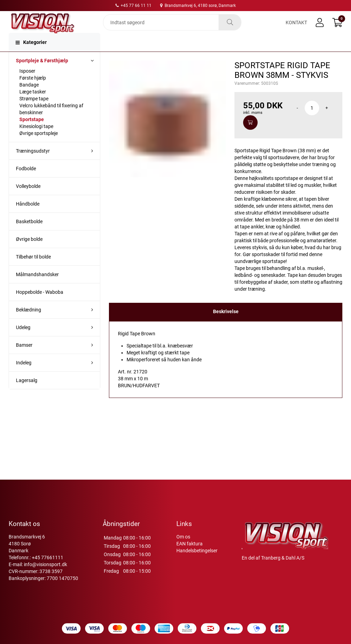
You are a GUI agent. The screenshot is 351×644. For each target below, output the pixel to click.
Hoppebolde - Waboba (40, 305)
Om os (183, 537)
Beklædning (29, 323)
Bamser (24, 358)
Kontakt (296, 28)
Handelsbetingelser (197, 551)
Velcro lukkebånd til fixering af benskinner (51, 122)
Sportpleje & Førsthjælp (42, 74)
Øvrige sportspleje (39, 146)
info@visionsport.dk (45, 564)
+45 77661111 (48, 557)
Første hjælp (33, 91)
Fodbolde (26, 182)
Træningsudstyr (33, 164)
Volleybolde (28, 199)
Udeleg (23, 341)
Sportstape (32, 133)
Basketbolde (29, 235)
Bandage (29, 98)
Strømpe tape (34, 112)
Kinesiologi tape (36, 139)
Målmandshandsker (37, 288)
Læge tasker (33, 105)
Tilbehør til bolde (33, 270)
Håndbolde (28, 217)
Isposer (27, 84)
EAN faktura (190, 544)
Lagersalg (27, 393)
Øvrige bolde (29, 252)
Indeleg (24, 376)
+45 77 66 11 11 (133, 6)
